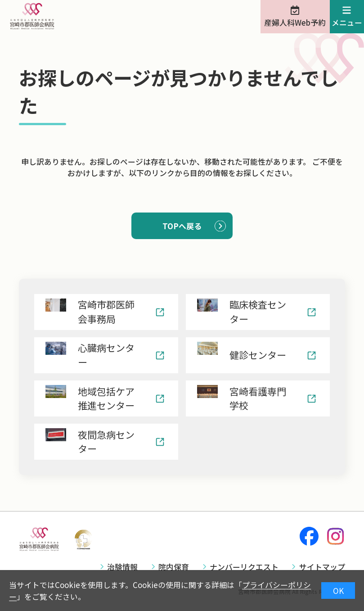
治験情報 (122, 567)
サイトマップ (322, 567)
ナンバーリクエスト (244, 567)
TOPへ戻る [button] (182, 226)
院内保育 (174, 567)
